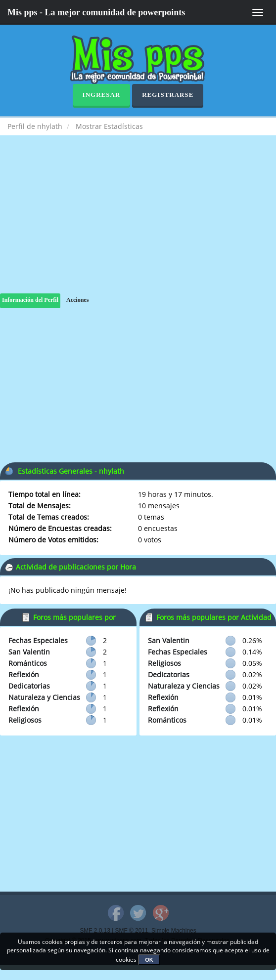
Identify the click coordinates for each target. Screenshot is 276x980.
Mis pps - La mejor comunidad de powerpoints (96, 12)
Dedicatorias (29, 686)
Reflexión (24, 674)
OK (149, 960)
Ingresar (102, 95)
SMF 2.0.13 (95, 931)
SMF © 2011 (132, 931)
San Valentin (29, 652)
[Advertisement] (138, 224)
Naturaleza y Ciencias (44, 697)
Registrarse (168, 95)
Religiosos (25, 720)
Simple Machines (174, 931)
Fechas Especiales (38, 640)
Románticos (28, 663)
